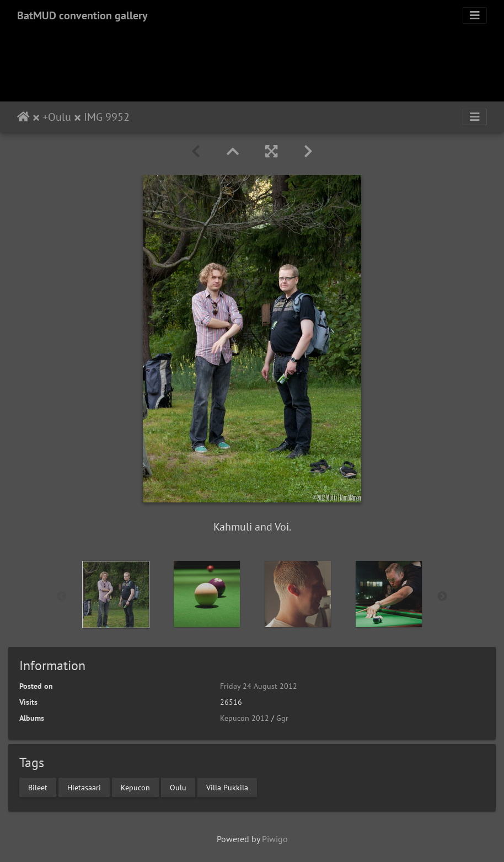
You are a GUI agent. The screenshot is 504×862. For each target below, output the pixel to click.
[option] (116, 595)
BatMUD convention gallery (82, 15)
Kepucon (135, 787)
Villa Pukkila (227, 787)
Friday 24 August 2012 (259, 686)
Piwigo (275, 839)
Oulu (60, 117)
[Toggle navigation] (475, 15)
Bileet (38, 787)
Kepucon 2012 (245, 718)
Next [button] (442, 597)
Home (23, 117)
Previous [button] (62, 597)
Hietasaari (84, 787)
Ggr (282, 718)
